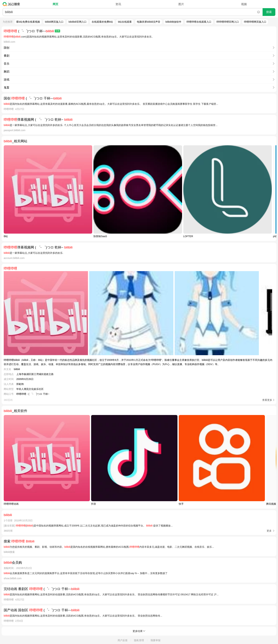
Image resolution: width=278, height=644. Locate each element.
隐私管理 (139, 640)
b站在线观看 (125, 22)
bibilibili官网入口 (78, 22)
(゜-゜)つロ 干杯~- (32, 31)
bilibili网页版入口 (54, 22)
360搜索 (12, 4)
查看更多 (267, 400)
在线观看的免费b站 (102, 22)
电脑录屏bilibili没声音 (149, 22)
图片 (181, 4)
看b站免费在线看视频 (28, 22)
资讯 (118, 4)
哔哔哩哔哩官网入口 (228, 22)
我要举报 (155, 640)
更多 (269, 531)
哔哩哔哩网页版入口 (255, 22)
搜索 (269, 12)
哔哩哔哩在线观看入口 (199, 22)
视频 (244, 4)
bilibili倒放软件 (173, 22)
